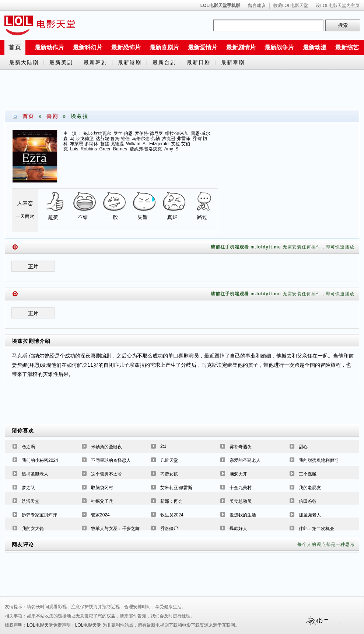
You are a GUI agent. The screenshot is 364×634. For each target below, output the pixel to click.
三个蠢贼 (308, 474)
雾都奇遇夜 (241, 447)
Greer (105, 149)
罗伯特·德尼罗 (149, 133)
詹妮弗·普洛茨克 (146, 149)
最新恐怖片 (126, 47)
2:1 (163, 446)
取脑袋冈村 (102, 488)
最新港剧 (130, 62)
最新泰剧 (233, 62)
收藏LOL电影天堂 (291, 6)
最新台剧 (164, 62)
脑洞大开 (238, 474)
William (133, 144)
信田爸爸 (308, 501)
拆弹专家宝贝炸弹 (39, 515)
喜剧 (52, 116)
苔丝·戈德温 (112, 144)
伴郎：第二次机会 (316, 529)
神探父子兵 (102, 501)
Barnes (120, 149)
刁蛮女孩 (169, 474)
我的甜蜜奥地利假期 (319, 460)
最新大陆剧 (24, 62)
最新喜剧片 (164, 47)
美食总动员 (241, 501)
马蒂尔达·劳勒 (146, 139)
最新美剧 (61, 62)
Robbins (89, 149)
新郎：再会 (171, 501)
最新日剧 (199, 62)
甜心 (303, 447)
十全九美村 (241, 488)
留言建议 (257, 6)
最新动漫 (315, 47)
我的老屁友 (310, 488)
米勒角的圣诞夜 (106, 447)
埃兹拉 (20, 341)
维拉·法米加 (177, 133)
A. (145, 144)
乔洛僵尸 (169, 529)
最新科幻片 (88, 47)
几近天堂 (169, 460)
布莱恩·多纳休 (84, 144)
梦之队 (28, 488)
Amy (169, 149)
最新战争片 (279, 47)
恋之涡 (28, 447)
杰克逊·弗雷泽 (176, 139)
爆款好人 (238, 529)
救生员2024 (172, 515)
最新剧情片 (241, 47)
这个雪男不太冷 (106, 474)
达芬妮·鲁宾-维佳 (113, 139)
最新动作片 (49, 47)
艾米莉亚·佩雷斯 (176, 488)
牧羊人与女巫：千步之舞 (115, 529)
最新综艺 (347, 47)
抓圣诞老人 (310, 515)
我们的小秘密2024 (40, 460)
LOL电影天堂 (40, 625)
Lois (74, 149)
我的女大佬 (33, 529)
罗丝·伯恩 (123, 133)
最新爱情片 (203, 47)
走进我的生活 (243, 515)
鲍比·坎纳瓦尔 (97, 133)
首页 (15, 47)
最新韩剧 (95, 62)
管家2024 (100, 515)
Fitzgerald (159, 144)
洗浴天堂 (31, 501)
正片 (33, 267)
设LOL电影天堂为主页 (338, 6)
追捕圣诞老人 (35, 474)
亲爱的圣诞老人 (245, 460)
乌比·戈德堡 (82, 139)
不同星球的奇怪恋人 (111, 460)
